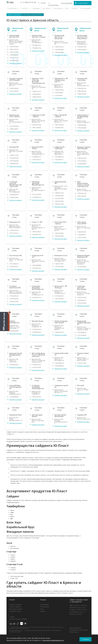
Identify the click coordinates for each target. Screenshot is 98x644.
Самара (43, 611)
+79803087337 (14, 164)
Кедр (12, 512)
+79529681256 (82, 88)
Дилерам (36, 8)
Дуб (12, 518)
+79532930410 (36, 268)
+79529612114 (36, 298)
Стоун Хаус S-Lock (15, 564)
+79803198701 (14, 129)
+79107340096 (82, 335)
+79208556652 (14, 365)
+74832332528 (82, 158)
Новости (75, 8)
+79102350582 (59, 267)
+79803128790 (36, 97)
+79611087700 (36, 397)
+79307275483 (82, 237)
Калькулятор (58, 8)
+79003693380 (14, 331)
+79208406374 (36, 197)
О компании (12, 8)
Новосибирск (45, 607)
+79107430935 (14, 91)
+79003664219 (14, 195)
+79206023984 (14, 197)
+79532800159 (59, 157)
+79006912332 (59, 193)
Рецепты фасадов (15, 604)
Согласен (86, 639)
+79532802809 (14, 61)
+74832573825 (59, 90)
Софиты (12, 617)
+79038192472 (59, 332)
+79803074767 (14, 302)
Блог (67, 8)
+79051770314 (14, 49)
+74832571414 (36, 91)
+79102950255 (14, 299)
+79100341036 (14, 158)
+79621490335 (82, 196)
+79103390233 (14, 264)
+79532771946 (82, 363)
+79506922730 (36, 48)
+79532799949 (59, 199)
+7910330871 (59, 95)
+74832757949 (36, 125)
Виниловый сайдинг (16, 609)
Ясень (12, 516)
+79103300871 (59, 93)
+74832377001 (59, 264)
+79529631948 (82, 193)
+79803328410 (82, 91)
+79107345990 (36, 194)
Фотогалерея (86, 8)
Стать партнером (67, 3)
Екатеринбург (54, 5)
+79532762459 (36, 367)
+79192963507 (59, 296)
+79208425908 (82, 164)
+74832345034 (14, 88)
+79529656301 (36, 94)
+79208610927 (36, 45)
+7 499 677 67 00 (29, 2)
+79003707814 (59, 47)
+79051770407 (14, 52)
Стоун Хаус (11, 552)
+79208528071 (82, 235)
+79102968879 (82, 332)
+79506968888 (36, 265)
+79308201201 (36, 365)
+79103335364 (14, 126)
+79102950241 (14, 296)
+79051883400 (14, 55)
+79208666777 (36, 157)
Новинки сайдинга (15, 607)
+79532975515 (14, 267)
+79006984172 (82, 300)
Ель (11, 514)
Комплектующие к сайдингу (18, 619)
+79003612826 (82, 298)
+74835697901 (82, 232)
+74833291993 (14, 230)
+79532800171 (59, 160)
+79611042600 (36, 128)
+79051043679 (59, 125)
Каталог (25, 8)
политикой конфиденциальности (53, 640)
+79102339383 (82, 267)
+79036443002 (59, 236)
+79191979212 (14, 233)
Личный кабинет (83, 3)
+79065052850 (82, 125)
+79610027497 (59, 201)
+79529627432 (36, 235)
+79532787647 (59, 299)
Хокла (9, 543)
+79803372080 (82, 94)
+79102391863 (82, 303)
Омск (42, 609)
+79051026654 (36, 232)
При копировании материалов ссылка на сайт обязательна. (79, 630)
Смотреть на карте (16, 63)
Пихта (12, 510)
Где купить (47, 8)
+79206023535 (36, 329)
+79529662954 (59, 363)
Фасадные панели (15, 611)
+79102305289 (14, 161)
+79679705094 (82, 50)
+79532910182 (82, 47)
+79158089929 (14, 397)
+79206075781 (59, 128)
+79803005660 (59, 52)
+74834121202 (14, 155)
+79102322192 (14, 58)
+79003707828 (14, 47)
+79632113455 (59, 204)
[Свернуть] (10, 312)
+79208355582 (59, 196)
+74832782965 (59, 233)
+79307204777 (36, 160)
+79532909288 (82, 128)
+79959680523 (59, 366)
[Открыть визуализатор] (5, 322)
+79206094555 (36, 332)
